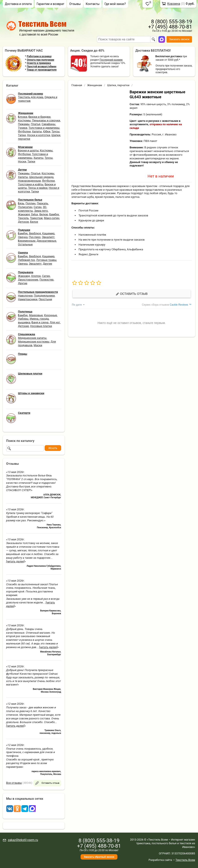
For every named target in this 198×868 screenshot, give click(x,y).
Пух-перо (35, 237)
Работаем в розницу (39, 56)
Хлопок (36, 276)
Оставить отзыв (132, 294)
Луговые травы (46, 260)
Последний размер (111, 60)
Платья (36, 124)
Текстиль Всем (185, 860)
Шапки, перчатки (118, 85)
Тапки (22, 135)
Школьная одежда (41, 177)
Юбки (47, 131)
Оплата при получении (40, 60)
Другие (48, 264)
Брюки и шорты (28, 150)
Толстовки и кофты (31, 184)
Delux (34, 214)
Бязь (21, 203)
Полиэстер (46, 280)
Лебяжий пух (27, 260)
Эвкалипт (48, 237)
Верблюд (35, 233)
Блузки (23, 117)
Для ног (55, 322)
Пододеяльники (44, 296)
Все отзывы (14, 783)
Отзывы (75, 4)
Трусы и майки (38, 188)
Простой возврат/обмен (41, 67)
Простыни (45, 299)
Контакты (93, 4)
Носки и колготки (39, 135)
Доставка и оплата (18, 4)
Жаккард (24, 214)
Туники (23, 128)
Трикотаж (36, 218)
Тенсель (23, 218)
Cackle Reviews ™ (181, 305)
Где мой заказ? (115, 4)
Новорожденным (30, 181)
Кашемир (48, 233)
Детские (24, 326)
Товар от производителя (42, 70)
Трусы (55, 131)
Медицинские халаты (32, 338)
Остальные (25, 244)
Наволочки (25, 296)
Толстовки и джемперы (44, 128)
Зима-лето (41, 211)
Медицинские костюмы (34, 342)
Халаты (37, 131)
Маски (38, 345)
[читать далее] (15, 561)
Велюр (44, 214)
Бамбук (54, 214)
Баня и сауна (40, 322)
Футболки (24, 131)
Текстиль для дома (31, 97)
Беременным (27, 241)
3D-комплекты (33, 209)
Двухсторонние (28, 280)
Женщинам (95, 85)
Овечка (23, 237)
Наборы (23, 319)
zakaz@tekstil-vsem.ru (23, 840)
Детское (23, 222)
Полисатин (25, 207)
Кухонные (50, 315)
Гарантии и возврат (51, 4)
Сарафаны (48, 124)
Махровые (36, 315)
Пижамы (24, 124)
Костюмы (24, 120)
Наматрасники (28, 299)
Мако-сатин (52, 218)
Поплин (30, 203)
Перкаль (42, 203)
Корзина (174, 4)
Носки (22, 161)
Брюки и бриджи (39, 117)
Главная (77, 85)
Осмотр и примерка (39, 63)
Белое (34, 222)
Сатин (38, 207)
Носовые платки (41, 326)
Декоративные (46, 241)
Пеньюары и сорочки (46, 120)
